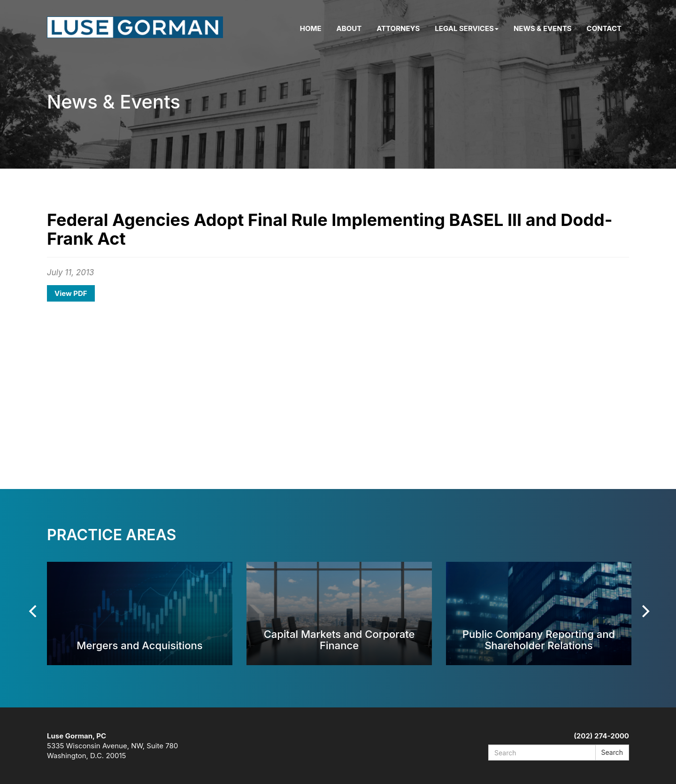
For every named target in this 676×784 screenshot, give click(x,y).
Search (612, 752)
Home (311, 28)
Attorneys (398, 28)
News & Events (543, 28)
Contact (604, 28)
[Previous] (34, 611)
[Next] (645, 611)
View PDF (71, 293)
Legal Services (467, 28)
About (349, 28)
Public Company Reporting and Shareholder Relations (539, 640)
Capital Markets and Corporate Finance (339, 640)
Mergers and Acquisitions (139, 645)
